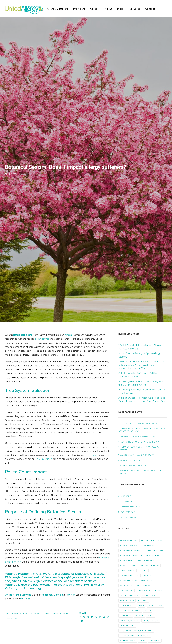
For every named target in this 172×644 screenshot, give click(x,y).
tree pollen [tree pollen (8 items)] (155, 630)
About (108, 9)
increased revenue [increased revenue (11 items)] (151, 585)
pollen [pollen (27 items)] (148, 600)
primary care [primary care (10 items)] (126, 605)
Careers (95, 9)
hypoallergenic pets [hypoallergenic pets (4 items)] (129, 585)
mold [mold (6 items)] (141, 595)
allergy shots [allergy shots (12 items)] (153, 545)
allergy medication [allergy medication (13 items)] (154, 540)
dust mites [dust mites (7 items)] (147, 565)
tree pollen (12, 608)
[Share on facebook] (80, 606)
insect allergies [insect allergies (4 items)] (127, 590)
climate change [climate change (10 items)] (127, 560)
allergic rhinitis (44, 448)
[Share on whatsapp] (100, 606)
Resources (134, 9)
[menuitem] (58, 9)
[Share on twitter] (84, 606)
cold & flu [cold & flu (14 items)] (142, 560)
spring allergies (61, 603)
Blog (120, 9)
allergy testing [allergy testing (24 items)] (127, 550)
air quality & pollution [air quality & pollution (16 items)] (151, 530)
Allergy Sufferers (58, 9)
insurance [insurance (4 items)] (143, 590)
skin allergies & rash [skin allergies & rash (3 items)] (129, 610)
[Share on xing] (108, 606)
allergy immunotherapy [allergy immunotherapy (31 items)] (131, 540)
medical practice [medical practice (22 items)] (127, 595)
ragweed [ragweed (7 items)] (139, 605)
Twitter (71, 584)
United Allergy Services (18, 584)
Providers (79, 9)
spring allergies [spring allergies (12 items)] (127, 615)
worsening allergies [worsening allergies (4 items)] (148, 635)
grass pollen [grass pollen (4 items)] (126, 580)
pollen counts (42, 328)
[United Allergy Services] (24, 9)
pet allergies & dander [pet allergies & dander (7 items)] (130, 600)
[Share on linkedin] (96, 606)
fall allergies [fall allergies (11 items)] (126, 575)
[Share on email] (82, 610)
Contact (150, 9)
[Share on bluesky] (104, 606)
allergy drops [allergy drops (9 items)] (147, 535)
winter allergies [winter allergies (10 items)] (127, 635)
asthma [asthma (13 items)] (123, 555)
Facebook (47, 584)
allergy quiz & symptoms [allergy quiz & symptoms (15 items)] (131, 545)
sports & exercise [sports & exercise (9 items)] (151, 610)
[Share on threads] (88, 606)
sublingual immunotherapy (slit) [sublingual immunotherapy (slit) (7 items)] (135, 625)
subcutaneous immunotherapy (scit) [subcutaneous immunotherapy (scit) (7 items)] (136, 620)
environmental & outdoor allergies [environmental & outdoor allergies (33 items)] (136, 570)
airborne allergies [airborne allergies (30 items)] (128, 530)
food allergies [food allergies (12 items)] (143, 575)
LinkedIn (58, 584)
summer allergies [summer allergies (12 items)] (128, 630)
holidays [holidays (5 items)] (159, 580)
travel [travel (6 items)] (142, 630)
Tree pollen (90, 444)
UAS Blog (25, 588)
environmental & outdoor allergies (23, 603)
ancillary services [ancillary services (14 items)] (146, 550)
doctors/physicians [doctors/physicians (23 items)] (129, 565)
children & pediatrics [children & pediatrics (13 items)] (150, 555)
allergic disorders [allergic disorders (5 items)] (128, 535)
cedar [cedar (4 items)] (133, 555)
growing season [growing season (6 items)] (143, 580)
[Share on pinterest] (92, 606)
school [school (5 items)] (151, 605)
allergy (68, 324)
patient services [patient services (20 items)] (155, 595)
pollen (46, 603)
